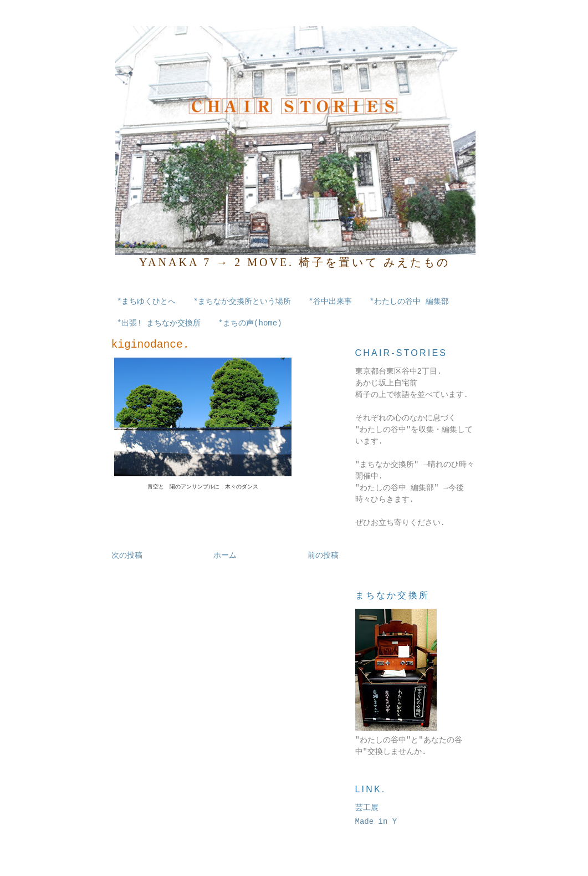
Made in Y (376, 822)
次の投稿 (127, 556)
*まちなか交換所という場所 (242, 302)
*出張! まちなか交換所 (159, 323)
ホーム (225, 556)
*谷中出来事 (330, 302)
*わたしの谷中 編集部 (409, 302)
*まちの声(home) (250, 323)
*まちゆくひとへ (146, 302)
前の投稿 (323, 556)
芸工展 (367, 808)
